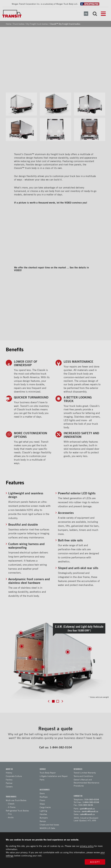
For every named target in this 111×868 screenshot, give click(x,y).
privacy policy (87, 846)
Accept (95, 862)
